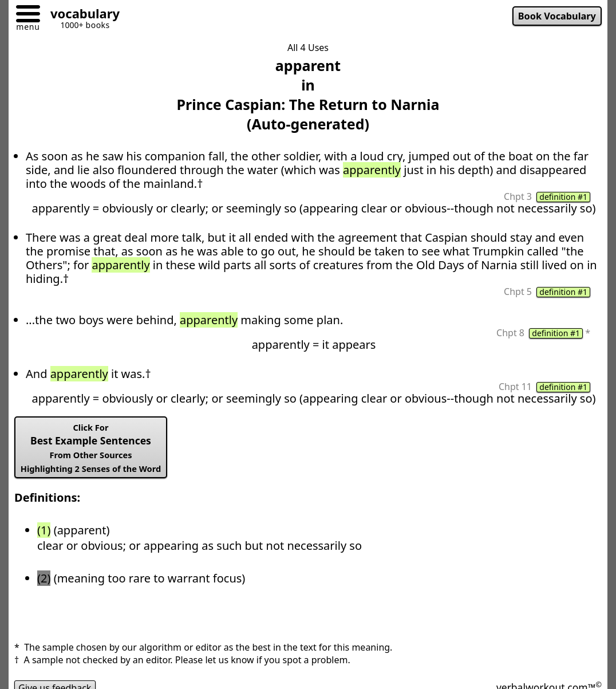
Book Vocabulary (557, 16)
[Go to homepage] (81, 15)
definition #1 (563, 197)
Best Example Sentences (91, 448)
